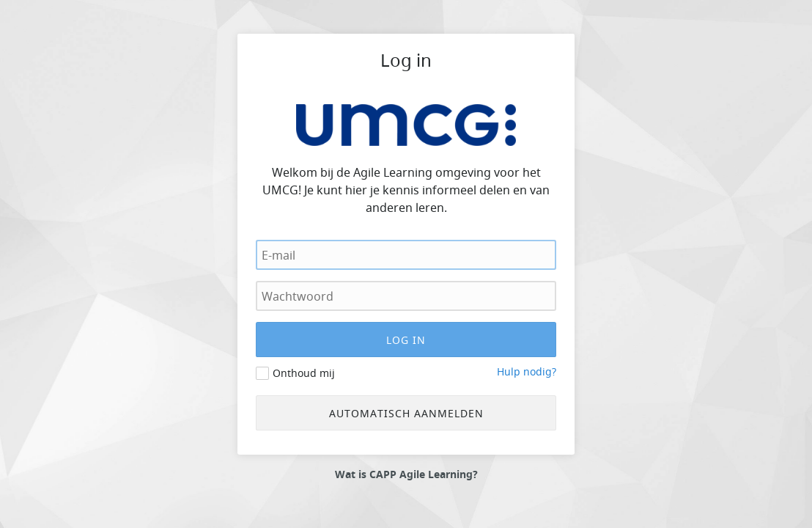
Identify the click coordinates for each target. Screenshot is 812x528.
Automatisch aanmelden (406, 413)
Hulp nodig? (527, 371)
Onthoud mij (304, 373)
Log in (406, 60)
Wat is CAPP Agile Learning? (406, 474)
